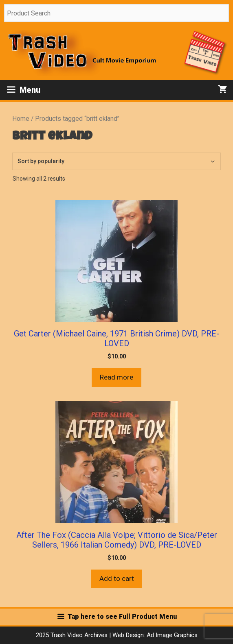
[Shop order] (116, 161)
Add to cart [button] (117, 579)
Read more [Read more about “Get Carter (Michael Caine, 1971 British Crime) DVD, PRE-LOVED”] (116, 377)
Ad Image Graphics (171, 635)
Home (21, 119)
